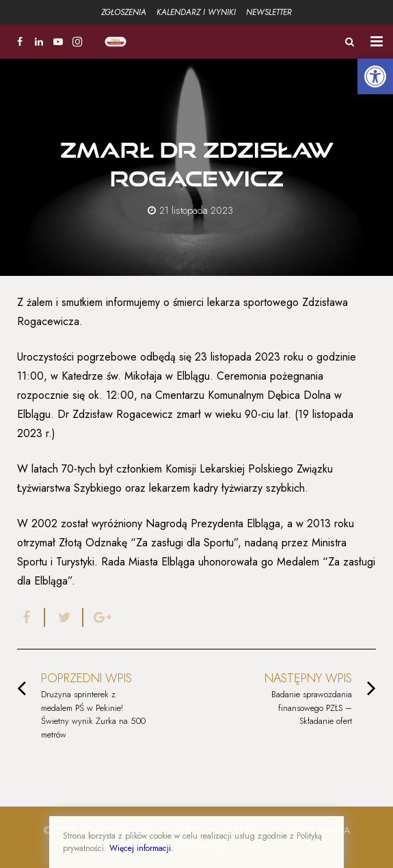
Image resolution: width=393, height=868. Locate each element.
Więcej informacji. (141, 848)
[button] (375, 76)
